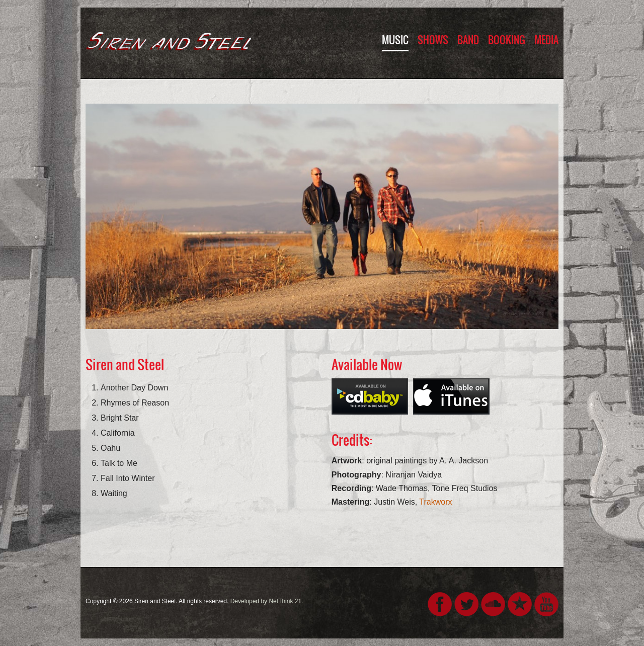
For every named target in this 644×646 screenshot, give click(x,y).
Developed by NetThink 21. (267, 601)
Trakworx (435, 502)
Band (468, 40)
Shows (433, 40)
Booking (507, 40)
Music (395, 40)
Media (546, 40)
